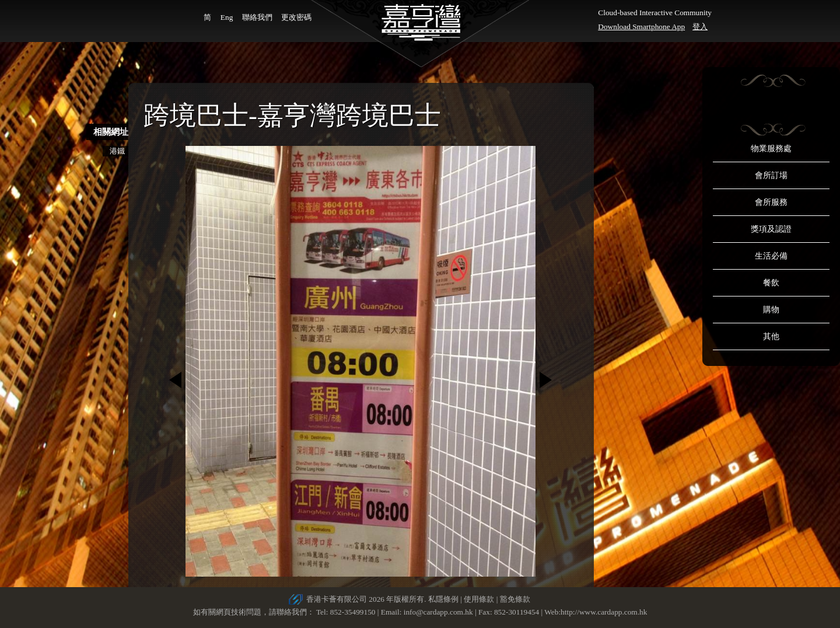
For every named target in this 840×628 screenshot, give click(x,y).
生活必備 (771, 256)
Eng (227, 17)
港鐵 (117, 151)
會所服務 (771, 202)
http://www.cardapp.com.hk (604, 612)
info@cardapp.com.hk (439, 612)
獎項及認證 (771, 229)
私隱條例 (443, 599)
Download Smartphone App (641, 27)
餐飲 (771, 283)
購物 (771, 310)
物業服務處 (771, 149)
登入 (700, 27)
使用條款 (479, 599)
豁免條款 (515, 599)
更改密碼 (296, 17)
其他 (771, 336)
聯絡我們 (257, 17)
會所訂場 (771, 175)
